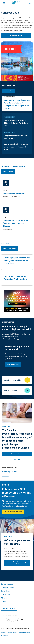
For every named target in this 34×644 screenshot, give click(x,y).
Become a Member (17, 454)
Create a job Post (13, 364)
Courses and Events (8, 588)
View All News (9, 91)
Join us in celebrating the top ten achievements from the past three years (16, 147)
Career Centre (6, 591)
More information (16, 36)
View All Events (8, 172)
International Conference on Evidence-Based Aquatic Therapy (15, 223)
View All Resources (9, 248)
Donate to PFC (6, 595)
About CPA (17, 460)
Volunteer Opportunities (13, 380)
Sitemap (4, 633)
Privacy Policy (12, 633)
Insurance (5, 476)
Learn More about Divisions (13, 512)
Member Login (9, 608)
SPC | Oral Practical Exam (14, 193)
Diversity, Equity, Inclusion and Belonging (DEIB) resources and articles (17, 260)
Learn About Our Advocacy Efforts (17, 563)
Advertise (4, 598)
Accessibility (5, 635)
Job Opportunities (10, 390)
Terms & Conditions (24, 633)
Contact (4, 602)
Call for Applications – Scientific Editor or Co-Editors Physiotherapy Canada (17, 123)
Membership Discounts (10, 472)
